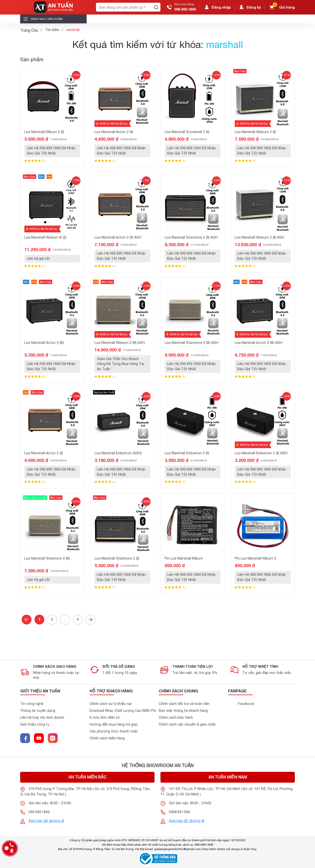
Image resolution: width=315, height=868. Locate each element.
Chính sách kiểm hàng (107, 738)
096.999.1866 (185, 9)
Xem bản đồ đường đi (46, 821)
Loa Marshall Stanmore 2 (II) (117, 558)
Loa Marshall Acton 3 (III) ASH (259, 343)
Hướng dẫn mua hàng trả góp (114, 724)
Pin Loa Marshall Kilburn (184, 558)
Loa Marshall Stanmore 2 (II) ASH (191, 237)
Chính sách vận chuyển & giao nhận (187, 724)
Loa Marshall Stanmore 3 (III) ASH (191, 343)
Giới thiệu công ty (35, 724)
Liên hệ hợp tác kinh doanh (42, 717)
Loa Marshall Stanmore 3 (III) (47, 558)
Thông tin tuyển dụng (38, 711)
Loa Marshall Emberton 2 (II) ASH (261, 453)
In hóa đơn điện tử (105, 717)
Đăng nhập (217, 7)
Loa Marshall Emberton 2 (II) (187, 453)
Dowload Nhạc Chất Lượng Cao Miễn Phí (123, 711)
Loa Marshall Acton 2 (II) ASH (118, 237)
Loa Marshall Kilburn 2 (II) (44, 132)
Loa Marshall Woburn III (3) (45, 237)
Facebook (246, 704)
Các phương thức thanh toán (114, 731)
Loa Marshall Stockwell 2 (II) (187, 132)
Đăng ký (250, 7)
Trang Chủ (29, 30)
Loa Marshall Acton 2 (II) (114, 132)
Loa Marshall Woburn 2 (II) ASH (260, 237)
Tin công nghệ (32, 704)
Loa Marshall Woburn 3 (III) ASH (120, 343)
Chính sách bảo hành (176, 717)
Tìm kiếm (52, 30)
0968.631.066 (179, 812)
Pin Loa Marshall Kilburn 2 (255, 558)
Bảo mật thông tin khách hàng (183, 711)
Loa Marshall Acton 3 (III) (44, 343)
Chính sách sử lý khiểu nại (110, 704)
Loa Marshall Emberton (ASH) (118, 453)
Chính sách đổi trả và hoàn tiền (184, 704)
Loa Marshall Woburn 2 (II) (255, 132)
